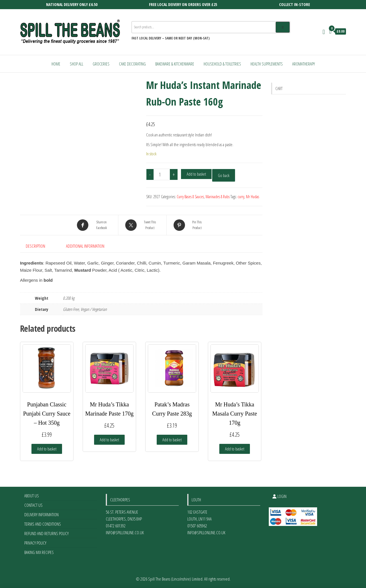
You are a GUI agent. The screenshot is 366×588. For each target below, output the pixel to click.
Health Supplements (267, 64)
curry (241, 197)
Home (56, 64)
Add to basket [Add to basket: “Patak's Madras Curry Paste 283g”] (172, 440)
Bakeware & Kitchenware (175, 64)
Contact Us (33, 505)
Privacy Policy (35, 543)
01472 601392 (116, 526)
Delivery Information (41, 514)
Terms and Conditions (43, 524)
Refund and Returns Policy (46, 533)
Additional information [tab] (85, 246)
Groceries (101, 64)
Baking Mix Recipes (39, 552)
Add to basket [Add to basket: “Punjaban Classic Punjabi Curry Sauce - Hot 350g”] (47, 449)
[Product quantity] (162, 174)
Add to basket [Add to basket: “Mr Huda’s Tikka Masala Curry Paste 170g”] (235, 449)
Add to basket (196, 174)
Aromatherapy (304, 64)
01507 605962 (197, 526)
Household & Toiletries (222, 64)
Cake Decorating (132, 64)
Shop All (76, 64)
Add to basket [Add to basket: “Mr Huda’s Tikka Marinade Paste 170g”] (109, 440)
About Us (32, 496)
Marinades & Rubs (218, 197)
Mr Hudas (252, 197)
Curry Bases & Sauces (190, 197)
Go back (224, 175)
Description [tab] (35, 246)
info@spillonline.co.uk (125, 533)
